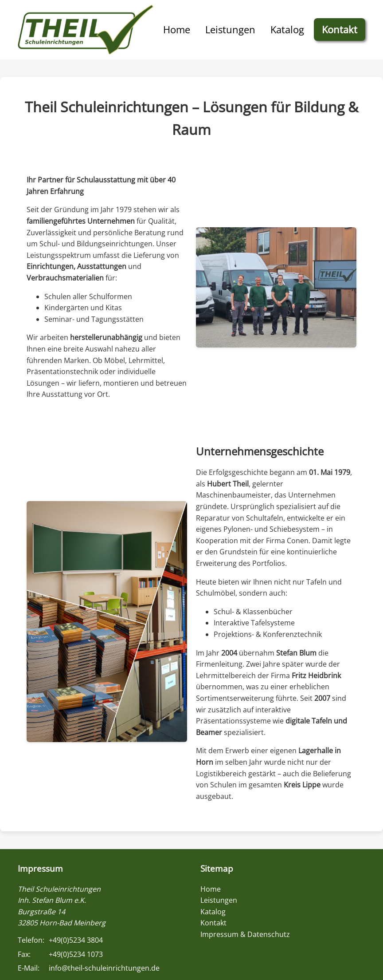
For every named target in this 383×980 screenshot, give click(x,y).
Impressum (40, 868)
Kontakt (340, 29)
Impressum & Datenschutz (245, 934)
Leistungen (230, 29)
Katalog (287, 29)
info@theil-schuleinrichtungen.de (104, 968)
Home (177, 29)
